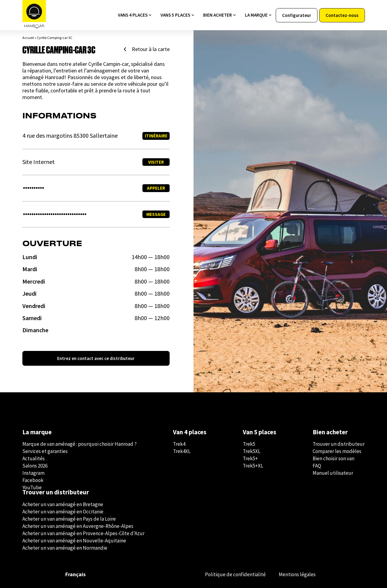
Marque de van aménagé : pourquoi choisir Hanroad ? (80, 444)
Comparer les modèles (337, 451)
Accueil (28, 38)
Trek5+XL (253, 466)
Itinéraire (156, 136)
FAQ (317, 466)
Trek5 (249, 444)
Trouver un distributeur (339, 444)
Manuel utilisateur (333, 473)
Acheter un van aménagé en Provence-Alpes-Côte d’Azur (83, 533)
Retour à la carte (151, 49)
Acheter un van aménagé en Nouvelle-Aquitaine (74, 541)
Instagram (33, 473)
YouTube (32, 487)
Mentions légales (297, 574)
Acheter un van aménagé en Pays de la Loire (69, 519)
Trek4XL (182, 451)
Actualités (34, 458)
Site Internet (39, 162)
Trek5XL (252, 451)
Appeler (156, 188)
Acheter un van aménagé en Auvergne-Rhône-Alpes (78, 526)
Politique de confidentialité (235, 574)
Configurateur (297, 15)
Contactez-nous (342, 15)
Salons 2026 (35, 466)
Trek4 (179, 444)
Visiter (156, 162)
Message (156, 214)
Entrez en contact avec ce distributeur (96, 358)
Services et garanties (45, 451)
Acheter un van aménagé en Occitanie (63, 512)
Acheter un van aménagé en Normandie (65, 548)
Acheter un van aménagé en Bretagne (63, 504)
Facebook (33, 480)
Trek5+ (250, 458)
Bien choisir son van (333, 458)
